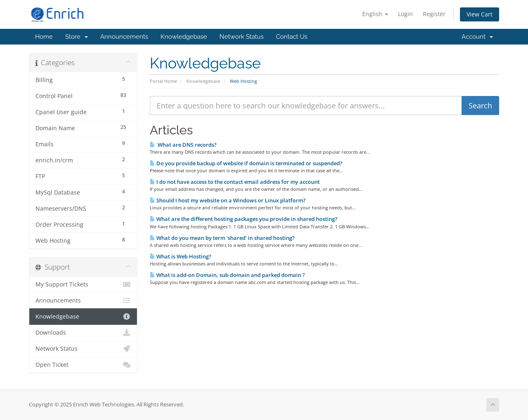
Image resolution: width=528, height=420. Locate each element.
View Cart (480, 14)
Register (434, 14)
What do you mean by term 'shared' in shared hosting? (222, 238)
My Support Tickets (83, 284)
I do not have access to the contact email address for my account (235, 182)
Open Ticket (83, 365)
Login (405, 14)
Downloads (83, 333)
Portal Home (163, 81)
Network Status (242, 37)
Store (77, 37)
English (375, 14)
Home (44, 37)
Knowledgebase (184, 37)
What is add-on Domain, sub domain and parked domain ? (227, 275)
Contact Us (292, 37)
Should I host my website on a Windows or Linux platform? (228, 200)
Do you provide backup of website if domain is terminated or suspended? (246, 163)
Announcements (124, 37)
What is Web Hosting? (180, 256)
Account (477, 37)
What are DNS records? (183, 145)
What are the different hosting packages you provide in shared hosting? (244, 219)
